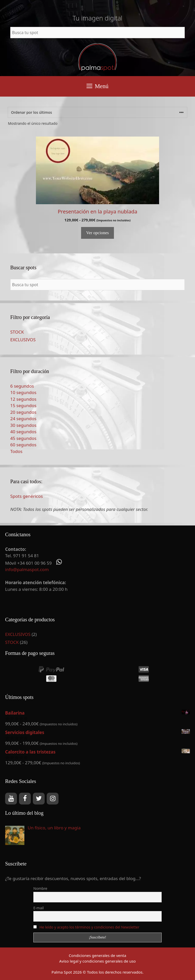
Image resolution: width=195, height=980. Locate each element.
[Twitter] (39, 799)
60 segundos (23, 445)
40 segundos (23, 432)
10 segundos (23, 392)
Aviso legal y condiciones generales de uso (98, 961)
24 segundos (23, 419)
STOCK (17, 332)
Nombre (40, 888)
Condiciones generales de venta (98, 955)
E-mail (38, 908)
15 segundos (23, 405)
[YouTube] (11, 799)
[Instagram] (53, 799)
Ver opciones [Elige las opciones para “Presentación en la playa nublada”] (98, 233)
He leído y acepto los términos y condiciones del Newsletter (90, 927)
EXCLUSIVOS (23, 340)
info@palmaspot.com (27, 569)
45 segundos (23, 438)
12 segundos (23, 399)
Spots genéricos (27, 496)
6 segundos (22, 386)
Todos (16, 451)
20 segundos (23, 412)
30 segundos (23, 425)
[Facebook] (25, 799)
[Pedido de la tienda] (98, 112)
